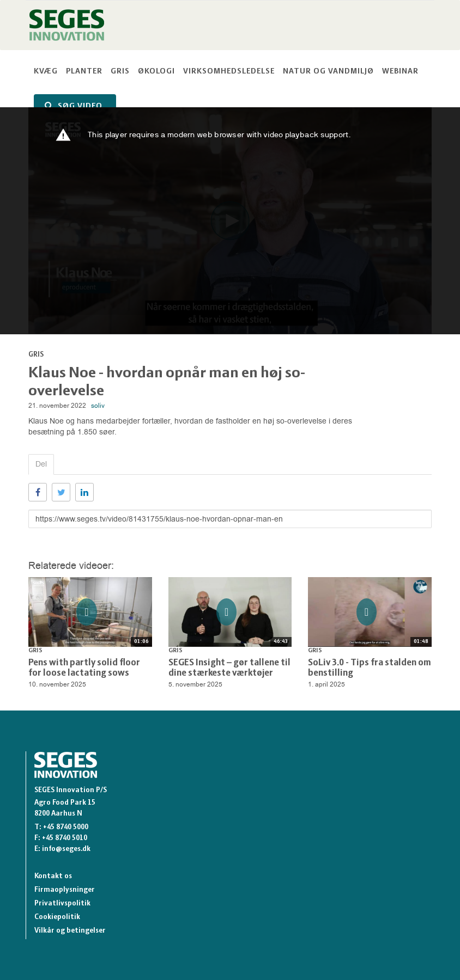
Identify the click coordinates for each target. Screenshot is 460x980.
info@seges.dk (66, 849)
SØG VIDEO (74, 106)
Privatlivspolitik (62, 904)
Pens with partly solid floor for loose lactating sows (84, 668)
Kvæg (46, 72)
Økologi (156, 72)
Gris (120, 72)
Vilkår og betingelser (70, 931)
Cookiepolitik (57, 917)
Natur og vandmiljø (328, 72)
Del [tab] (41, 464)
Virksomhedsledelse (229, 72)
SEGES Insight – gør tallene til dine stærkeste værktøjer (229, 668)
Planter (84, 72)
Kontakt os (53, 876)
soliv (98, 406)
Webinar (400, 72)
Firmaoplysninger (65, 890)
